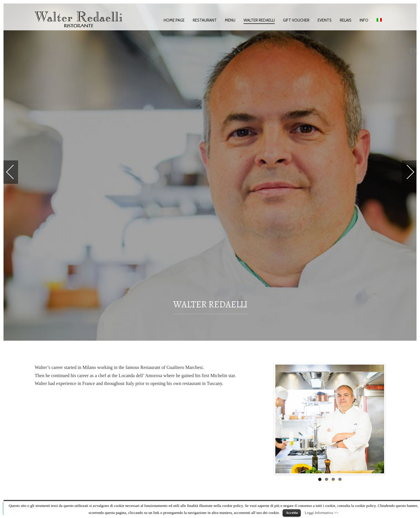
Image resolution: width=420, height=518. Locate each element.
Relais (346, 20)
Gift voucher (296, 20)
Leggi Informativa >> (322, 513)
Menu (230, 20)
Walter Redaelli (259, 20)
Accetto (292, 513)
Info (364, 20)
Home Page (174, 20)
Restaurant (205, 20)
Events (325, 20)
